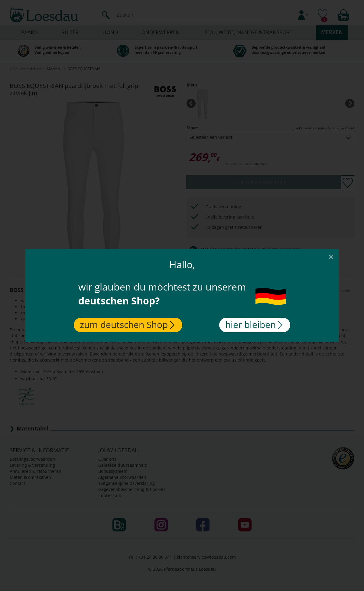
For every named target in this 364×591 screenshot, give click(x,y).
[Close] (331, 256)
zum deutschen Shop (127, 325)
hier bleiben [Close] (254, 325)
